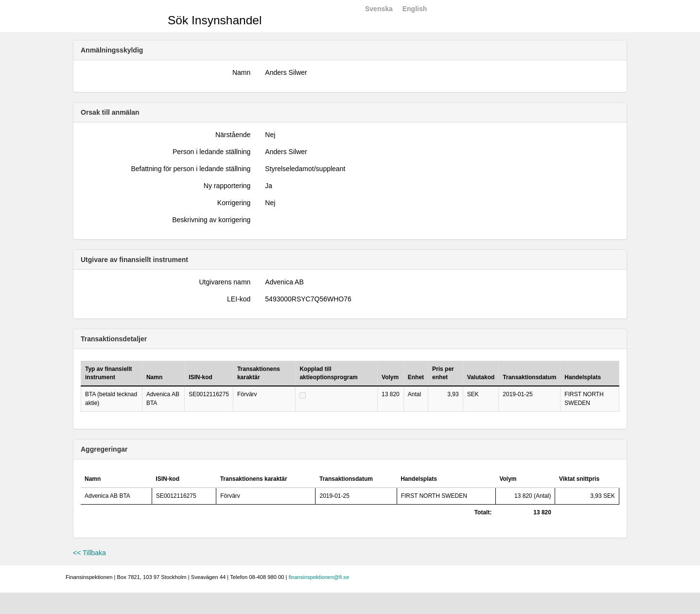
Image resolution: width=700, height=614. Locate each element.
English (415, 9)
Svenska (379, 9)
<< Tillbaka (89, 553)
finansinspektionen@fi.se (319, 577)
